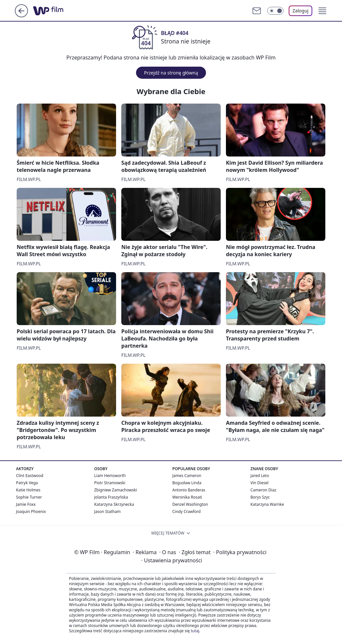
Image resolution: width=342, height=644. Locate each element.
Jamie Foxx (26, 504)
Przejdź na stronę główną (171, 73)
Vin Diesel (259, 483)
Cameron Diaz (263, 490)
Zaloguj (301, 11)
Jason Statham (107, 512)
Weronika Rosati (187, 497)
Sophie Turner (29, 497)
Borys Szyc (260, 497)
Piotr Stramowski (110, 483)
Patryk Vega (27, 483)
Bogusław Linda (187, 483)
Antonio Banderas (189, 490)
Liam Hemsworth (110, 476)
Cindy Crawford (187, 512)
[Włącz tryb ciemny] (275, 11)
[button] (322, 11)
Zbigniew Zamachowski (116, 490)
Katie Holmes (28, 490)
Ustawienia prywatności (172, 560)
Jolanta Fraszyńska (111, 497)
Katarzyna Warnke (267, 504)
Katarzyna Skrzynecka (114, 504)
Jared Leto (260, 476)
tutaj (195, 631)
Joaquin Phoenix (31, 512)
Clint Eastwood (30, 476)
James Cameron (187, 476)
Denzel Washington (190, 504)
